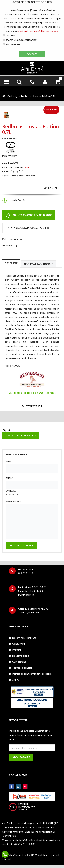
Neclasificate (11, 44)
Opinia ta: (11, 491)
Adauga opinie (21, 545)
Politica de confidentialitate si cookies (32, 674)
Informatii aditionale (38, 264)
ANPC (16, 680)
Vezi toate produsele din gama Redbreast (32, 393)
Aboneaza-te (21, 757)
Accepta (32, 54)
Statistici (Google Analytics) (20, 40)
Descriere (11, 263)
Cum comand (19, 662)
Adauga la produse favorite (29, 228)
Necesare (9, 35)
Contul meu (19, 644)
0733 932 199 (26, 569)
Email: (10, 478)
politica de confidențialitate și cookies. (38, 31)
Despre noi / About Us (24, 638)
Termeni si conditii (22, 668)
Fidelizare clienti (21, 656)
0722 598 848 (26, 573)
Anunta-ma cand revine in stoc (29, 216)
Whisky (13, 96)
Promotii (17, 650)
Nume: (10, 461)
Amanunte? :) (13, 502)
